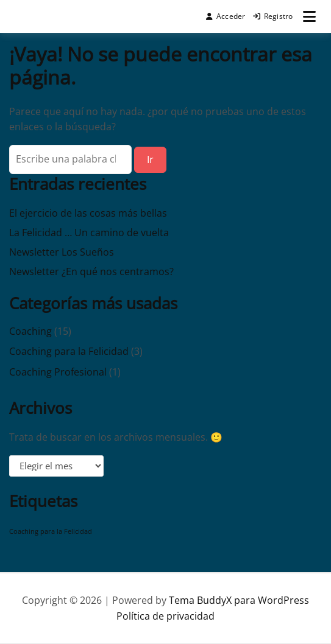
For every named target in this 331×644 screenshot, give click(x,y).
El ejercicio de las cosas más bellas (88, 213)
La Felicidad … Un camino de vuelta (89, 233)
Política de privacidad (165, 616)
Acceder (226, 16)
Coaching (30, 331)
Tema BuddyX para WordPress (239, 600)
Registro (273, 16)
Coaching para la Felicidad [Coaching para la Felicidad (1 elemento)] (51, 531)
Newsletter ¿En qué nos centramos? (91, 271)
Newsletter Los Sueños (62, 252)
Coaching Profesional (58, 372)
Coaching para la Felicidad (69, 351)
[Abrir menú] (309, 16)
